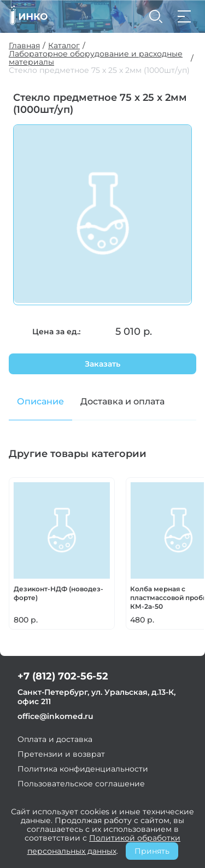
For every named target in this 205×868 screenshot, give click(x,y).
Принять (152, 851)
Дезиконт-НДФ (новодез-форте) (58, 593)
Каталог (64, 46)
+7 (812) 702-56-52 (63, 676)
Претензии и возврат (61, 754)
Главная (24, 46)
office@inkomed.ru (55, 716)
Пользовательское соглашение (81, 784)
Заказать (102, 364)
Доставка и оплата (122, 401)
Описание (40, 401)
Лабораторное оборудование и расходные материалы (96, 58)
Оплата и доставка (55, 739)
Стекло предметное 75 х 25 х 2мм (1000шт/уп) (99, 70)
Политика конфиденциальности (83, 769)
